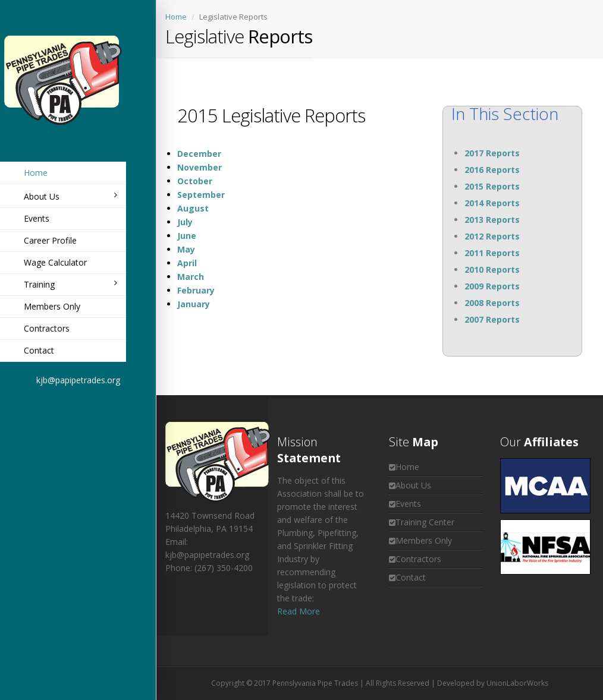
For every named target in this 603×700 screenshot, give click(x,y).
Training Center (425, 522)
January (194, 304)
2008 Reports (492, 303)
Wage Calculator (55, 262)
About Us (70, 196)
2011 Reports (492, 253)
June (187, 236)
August (193, 208)
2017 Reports (492, 153)
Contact (39, 350)
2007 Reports (492, 319)
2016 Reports (492, 170)
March (191, 277)
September (201, 195)
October (195, 181)
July (185, 222)
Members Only (52, 306)
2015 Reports (492, 186)
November (200, 167)
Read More (299, 611)
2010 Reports (492, 269)
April (187, 263)
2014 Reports (492, 203)
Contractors (47, 328)
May (186, 249)
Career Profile (50, 240)
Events (37, 218)
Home (36, 173)
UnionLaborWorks (517, 683)
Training (70, 284)
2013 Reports (492, 220)
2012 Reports (492, 236)
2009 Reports (492, 286)
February (196, 290)
